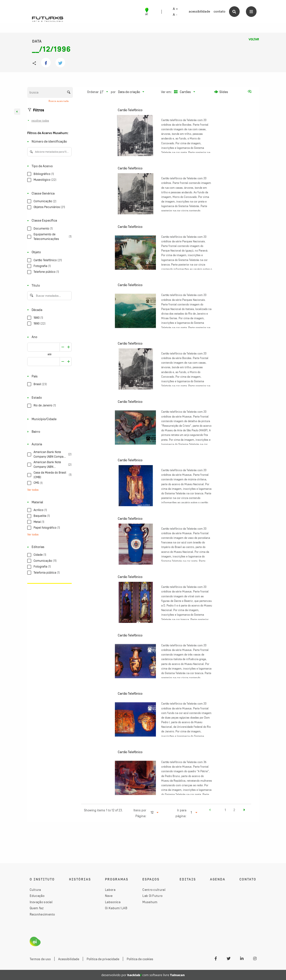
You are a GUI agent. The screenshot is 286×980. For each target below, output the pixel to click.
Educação (37, 896)
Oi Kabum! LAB (116, 908)
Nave (109, 896)
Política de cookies (140, 959)
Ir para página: (181, 813)
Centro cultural (154, 890)
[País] (49, 376)
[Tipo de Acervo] (49, 166)
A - (175, 15)
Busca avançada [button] (59, 101)
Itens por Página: (140, 813)
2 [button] (234, 810)
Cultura (35, 890)
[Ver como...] (251, 92)
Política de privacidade (103, 959)
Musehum (150, 902)
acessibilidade (199, 11)
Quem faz (37, 908)
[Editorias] (49, 547)
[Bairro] (49, 432)
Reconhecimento (42, 914)
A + (175, 9)
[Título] (49, 285)
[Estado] (49, 398)
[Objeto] (49, 252)
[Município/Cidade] (49, 419)
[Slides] (221, 92)
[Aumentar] (63, 347)
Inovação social (41, 902)
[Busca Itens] (50, 92)
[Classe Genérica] (49, 193)
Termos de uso (40, 959)
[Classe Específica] (49, 221)
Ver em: (167, 92)
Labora (110, 890)
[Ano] (49, 337)
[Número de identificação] (49, 142)
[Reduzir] (69, 347)
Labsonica (113, 902)
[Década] (49, 310)
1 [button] (225, 810)
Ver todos (33, 490)
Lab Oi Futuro (152, 896)
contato (220, 11)
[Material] (49, 502)
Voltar (254, 39)
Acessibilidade (69, 959)
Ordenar (93, 92)
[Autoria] (49, 444)
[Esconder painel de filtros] (17, 112)
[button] (210, 811)
